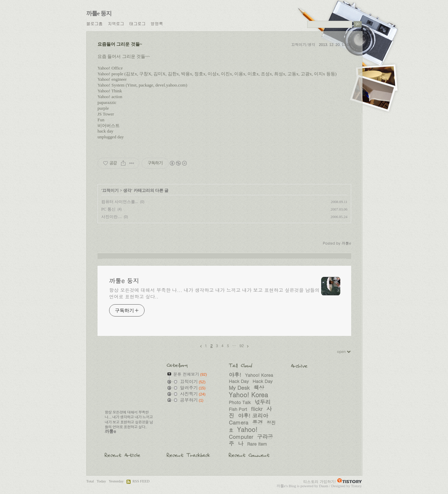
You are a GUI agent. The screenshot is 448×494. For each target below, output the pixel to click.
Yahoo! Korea (248, 395)
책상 (259, 387)
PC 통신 (108, 209)
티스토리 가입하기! (320, 481)
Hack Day (263, 381)
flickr (257, 408)
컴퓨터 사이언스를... (120, 202)
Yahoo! (247, 429)
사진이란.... (111, 217)
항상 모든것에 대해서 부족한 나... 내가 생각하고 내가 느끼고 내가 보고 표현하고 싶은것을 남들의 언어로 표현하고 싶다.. (214, 293)
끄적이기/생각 (303, 44)
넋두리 (263, 402)
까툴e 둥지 (99, 13)
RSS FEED (141, 481)
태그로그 (137, 23)
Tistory (356, 486)
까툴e (281, 486)
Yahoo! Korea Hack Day (251, 378)
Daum (324, 486)
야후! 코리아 (253, 415)
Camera (238, 422)
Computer (241, 436)
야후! (235, 374)
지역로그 (116, 23)
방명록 (157, 23)
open (344, 351)
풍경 (258, 422)
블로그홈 (94, 23)
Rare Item (257, 444)
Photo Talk (240, 402)
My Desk (239, 387)
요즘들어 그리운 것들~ (120, 44)
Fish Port (238, 409)
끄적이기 (110, 190)
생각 (127, 190)
